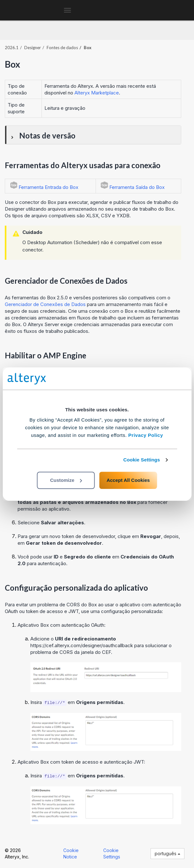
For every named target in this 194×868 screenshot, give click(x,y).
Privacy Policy (146, 435)
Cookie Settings (142, 460)
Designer (33, 48)
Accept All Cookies (128, 480)
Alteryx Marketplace (97, 93)
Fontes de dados (62, 48)
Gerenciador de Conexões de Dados (45, 304)
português (167, 853)
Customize (66, 480)
